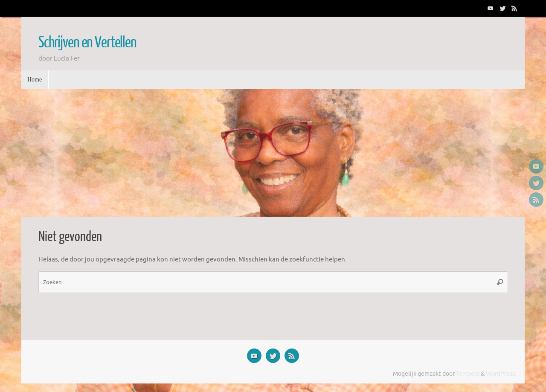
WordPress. (501, 374)
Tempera (468, 374)
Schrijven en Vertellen (87, 43)
